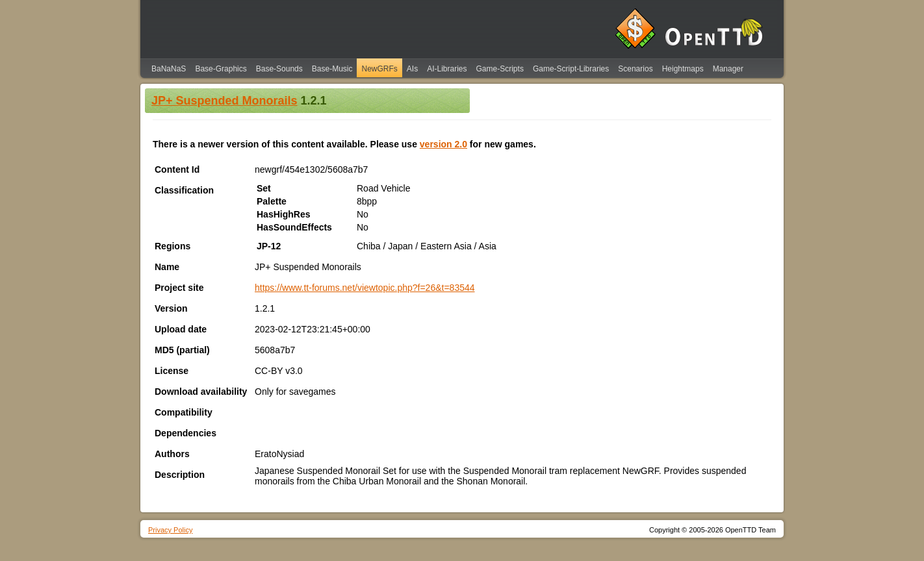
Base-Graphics (221, 69)
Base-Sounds (279, 69)
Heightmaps (683, 69)
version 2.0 (443, 144)
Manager (728, 69)
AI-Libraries (447, 69)
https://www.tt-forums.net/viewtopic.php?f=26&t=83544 (365, 288)
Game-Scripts (500, 69)
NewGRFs (379, 69)
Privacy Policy (170, 530)
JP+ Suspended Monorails (225, 101)
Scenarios (635, 69)
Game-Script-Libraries (571, 69)
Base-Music (332, 69)
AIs (412, 69)
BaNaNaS (169, 69)
